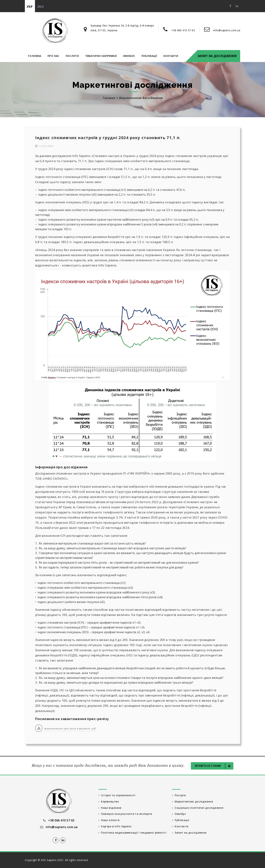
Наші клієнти (109, 820)
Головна (35, 56)
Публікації (149, 56)
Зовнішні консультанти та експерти (125, 814)
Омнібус (129, 56)
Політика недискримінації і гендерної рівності (126, 835)
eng (41, 7)
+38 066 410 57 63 (183, 30)
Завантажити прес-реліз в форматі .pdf (70, 729)
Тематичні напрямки (101, 56)
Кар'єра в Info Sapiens (115, 827)
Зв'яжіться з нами (213, 766)
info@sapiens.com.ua (227, 30)
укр (30, 7)
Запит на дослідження (217, 56)
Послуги (72, 56)
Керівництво (109, 801)
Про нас (53, 56)
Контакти (171, 56)
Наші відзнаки (110, 808)
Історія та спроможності (117, 795)
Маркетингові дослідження (141, 98)
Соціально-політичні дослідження (198, 808)
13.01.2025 (44, 146)
